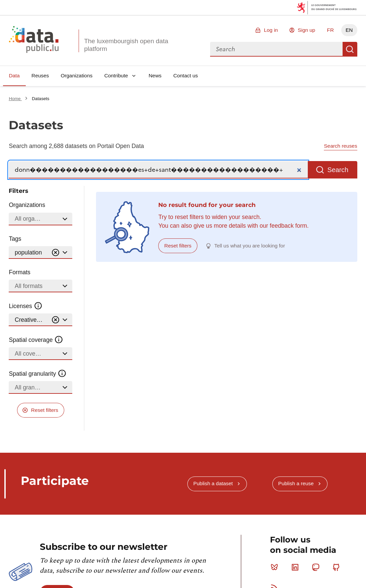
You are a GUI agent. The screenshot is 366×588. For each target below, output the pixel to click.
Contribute (116, 76)
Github (338, 567)
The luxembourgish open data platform (126, 45)
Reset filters (45, 410)
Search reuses (340, 146)
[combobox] (276, 49)
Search (350, 49)
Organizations (76, 76)
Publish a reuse (296, 483)
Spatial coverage (36, 340)
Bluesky (276, 567)
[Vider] (56, 253)
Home (15, 99)
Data (14, 76)
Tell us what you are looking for (250, 246)
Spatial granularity (37, 374)
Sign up (306, 30)
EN (349, 30)
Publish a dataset (213, 483)
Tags (15, 239)
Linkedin (297, 567)
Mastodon (317, 567)
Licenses (26, 306)
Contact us (186, 76)
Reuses (40, 76)
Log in (271, 30)
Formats (20, 272)
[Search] (158, 170)
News (155, 76)
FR (330, 30)
